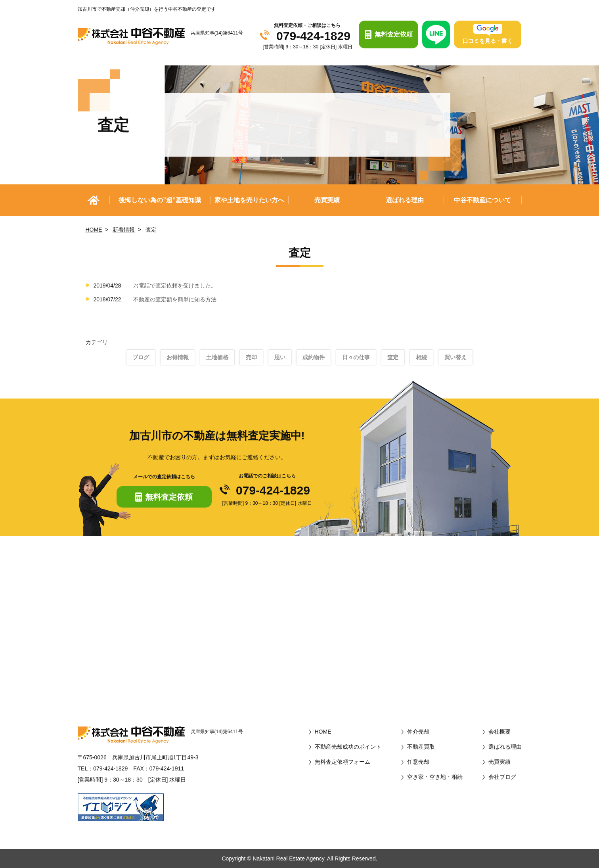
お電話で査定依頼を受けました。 (175, 286)
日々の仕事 (356, 357)
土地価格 (217, 357)
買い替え (455, 357)
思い (280, 357)
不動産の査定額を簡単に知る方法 (175, 299)
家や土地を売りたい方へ (249, 200)
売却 (251, 357)
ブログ (141, 357)
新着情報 (124, 230)
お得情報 (178, 357)
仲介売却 (418, 732)
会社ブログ (502, 777)
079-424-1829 (313, 36)
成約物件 (314, 357)
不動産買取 (421, 747)
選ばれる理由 (405, 200)
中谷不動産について (482, 200)
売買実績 (327, 200)
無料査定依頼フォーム (343, 762)
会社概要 (499, 732)
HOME (94, 230)
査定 (393, 357)
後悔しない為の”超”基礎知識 (160, 200)
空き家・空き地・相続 (435, 777)
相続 (421, 357)
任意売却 (418, 762)
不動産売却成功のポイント (348, 747)
